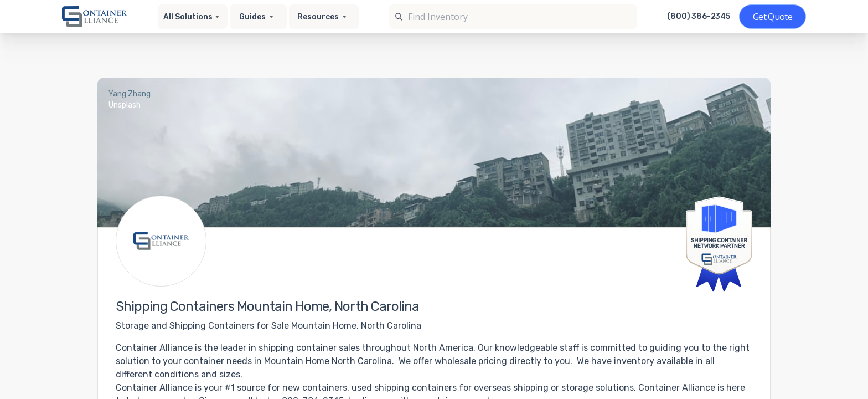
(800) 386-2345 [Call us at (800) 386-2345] (699, 17)
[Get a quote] (773, 17)
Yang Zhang (130, 94)
